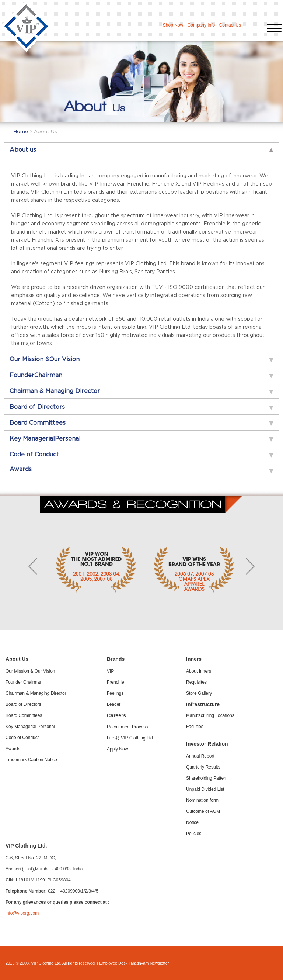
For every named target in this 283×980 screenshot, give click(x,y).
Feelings (115, 693)
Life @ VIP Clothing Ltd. (130, 738)
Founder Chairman (24, 682)
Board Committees (24, 715)
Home (22, 132)
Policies (194, 834)
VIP (110, 671)
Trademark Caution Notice (31, 760)
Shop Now (173, 25)
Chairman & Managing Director (36, 693)
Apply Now (117, 749)
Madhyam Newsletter (150, 963)
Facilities (195, 727)
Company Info (201, 25)
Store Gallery (199, 693)
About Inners (199, 671)
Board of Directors (23, 704)
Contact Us (230, 25)
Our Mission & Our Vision (30, 671)
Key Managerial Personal (30, 727)
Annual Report (200, 756)
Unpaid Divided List (205, 789)
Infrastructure (203, 704)
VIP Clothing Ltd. (26, 846)
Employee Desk (113, 963)
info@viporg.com (22, 913)
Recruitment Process (127, 727)
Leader (114, 704)
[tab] (141, 150)
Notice (192, 822)
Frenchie (116, 682)
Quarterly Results (203, 767)
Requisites (196, 682)
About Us (17, 659)
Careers (116, 715)
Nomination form (202, 800)
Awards (13, 749)
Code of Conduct (22, 738)
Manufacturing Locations (210, 715)
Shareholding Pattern (207, 778)
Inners (194, 659)
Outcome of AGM (203, 811)
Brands (116, 659)
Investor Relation (207, 744)
